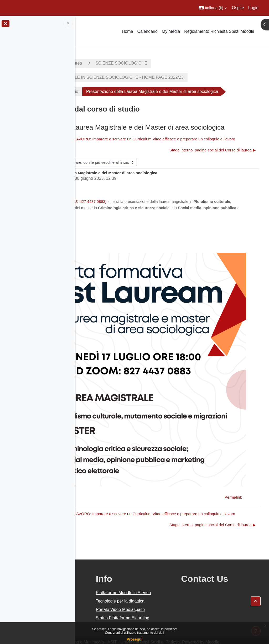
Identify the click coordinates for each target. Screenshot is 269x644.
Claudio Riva (118, 208)
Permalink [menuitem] (233, 459)
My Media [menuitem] (171, 31)
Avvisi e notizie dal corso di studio (122, 91)
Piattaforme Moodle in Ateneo (166, 565)
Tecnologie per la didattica (162, 580)
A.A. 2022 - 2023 (101, 63)
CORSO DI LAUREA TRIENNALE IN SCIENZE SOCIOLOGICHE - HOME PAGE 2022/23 (174, 77)
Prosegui (134, 639)
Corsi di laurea (143, 63)
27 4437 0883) (169, 232)
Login (253, 8)
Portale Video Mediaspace (158, 595)
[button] (213, 8)
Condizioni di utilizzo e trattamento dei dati (135, 633)
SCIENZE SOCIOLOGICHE (196, 63)
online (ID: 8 (145, 232)
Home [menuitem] (128, 31)
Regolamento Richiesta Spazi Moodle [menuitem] (219, 31)
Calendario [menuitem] (147, 31)
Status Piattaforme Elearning (163, 609)
